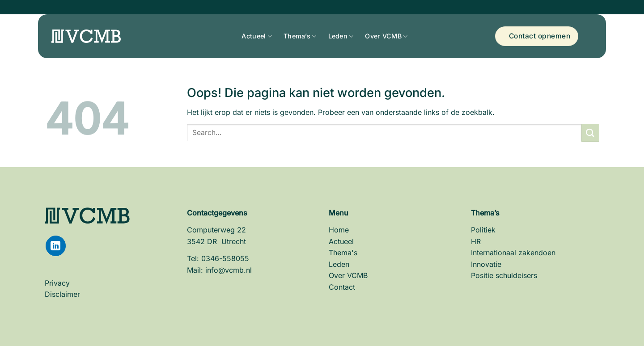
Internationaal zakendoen (513, 253)
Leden (338, 36)
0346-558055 (225, 258)
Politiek (483, 230)
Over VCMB (383, 36)
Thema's (343, 253)
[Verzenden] (590, 133)
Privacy (57, 283)
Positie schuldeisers (504, 275)
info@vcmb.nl (229, 270)
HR (476, 241)
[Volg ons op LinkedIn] (56, 246)
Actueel (254, 36)
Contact (342, 287)
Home (339, 230)
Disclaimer (62, 294)
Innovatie (486, 264)
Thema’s (297, 36)
